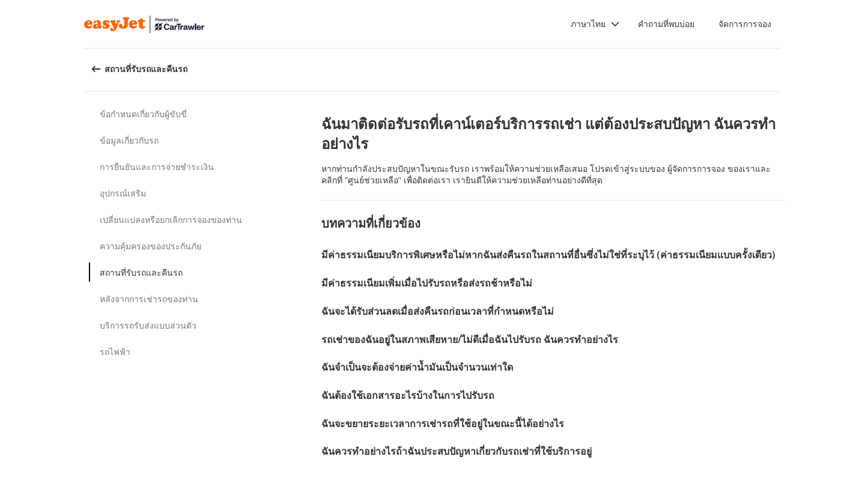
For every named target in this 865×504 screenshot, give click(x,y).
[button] (595, 24)
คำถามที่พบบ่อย (666, 24)
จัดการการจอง (745, 24)
